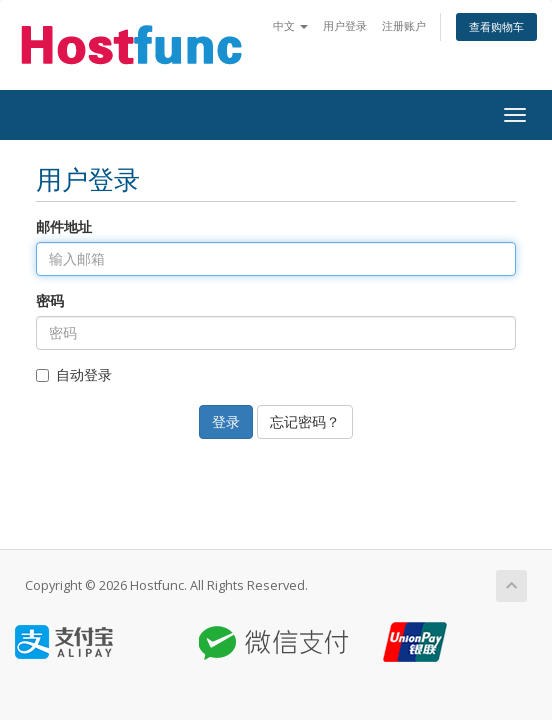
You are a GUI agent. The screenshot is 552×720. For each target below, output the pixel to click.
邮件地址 (64, 226)
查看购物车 (496, 26)
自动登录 (74, 374)
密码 (50, 300)
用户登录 (345, 25)
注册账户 (404, 25)
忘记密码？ (305, 421)
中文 (290, 25)
